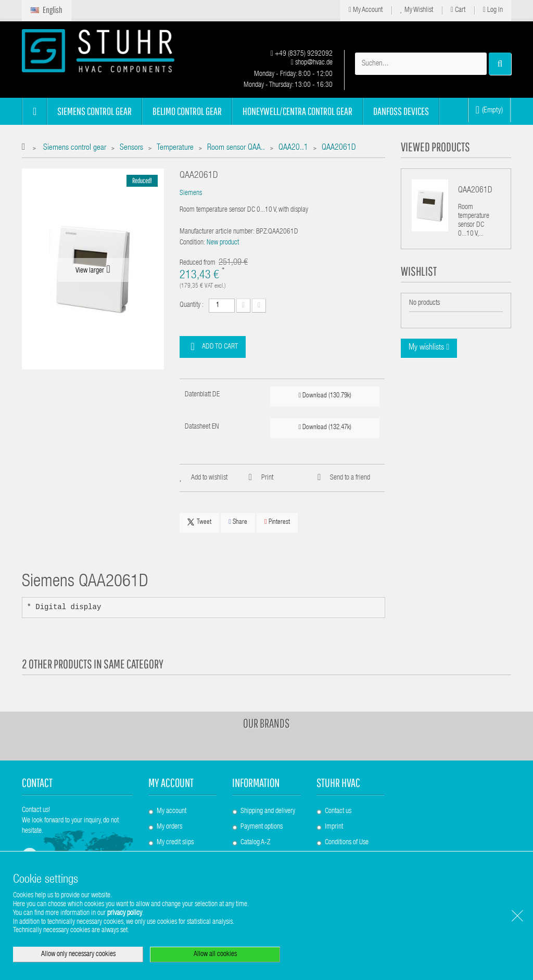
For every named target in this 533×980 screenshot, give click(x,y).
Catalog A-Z (255, 843)
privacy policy (125, 913)
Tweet (199, 522)
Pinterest (277, 522)
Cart (458, 10)
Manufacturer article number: (217, 232)
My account (171, 783)
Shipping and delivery (268, 811)
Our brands (266, 723)
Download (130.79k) (325, 396)
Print (267, 478)
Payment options (262, 827)
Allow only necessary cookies (78, 955)
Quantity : (192, 305)
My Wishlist (417, 10)
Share (238, 522)
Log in (493, 10)
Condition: (192, 243)
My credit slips (175, 843)
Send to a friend (350, 478)
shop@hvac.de (312, 63)
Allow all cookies (215, 955)
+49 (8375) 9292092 (302, 54)
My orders (169, 827)
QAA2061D (475, 191)
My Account (366, 10)
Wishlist (419, 271)
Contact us (338, 811)
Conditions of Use (347, 843)
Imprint (334, 827)
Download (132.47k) (325, 427)
